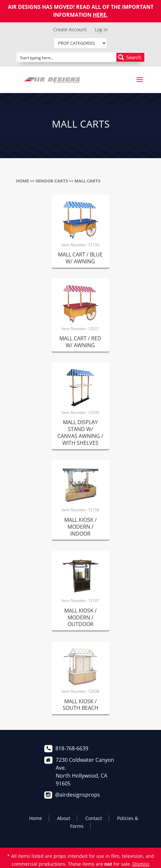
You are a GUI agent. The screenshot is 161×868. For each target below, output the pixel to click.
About (64, 818)
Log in (101, 29)
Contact (94, 818)
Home (22, 181)
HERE (100, 15)
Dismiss (141, 864)
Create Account (70, 29)
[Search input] (67, 57)
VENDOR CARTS (52, 181)
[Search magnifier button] (131, 57)
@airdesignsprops (78, 795)
